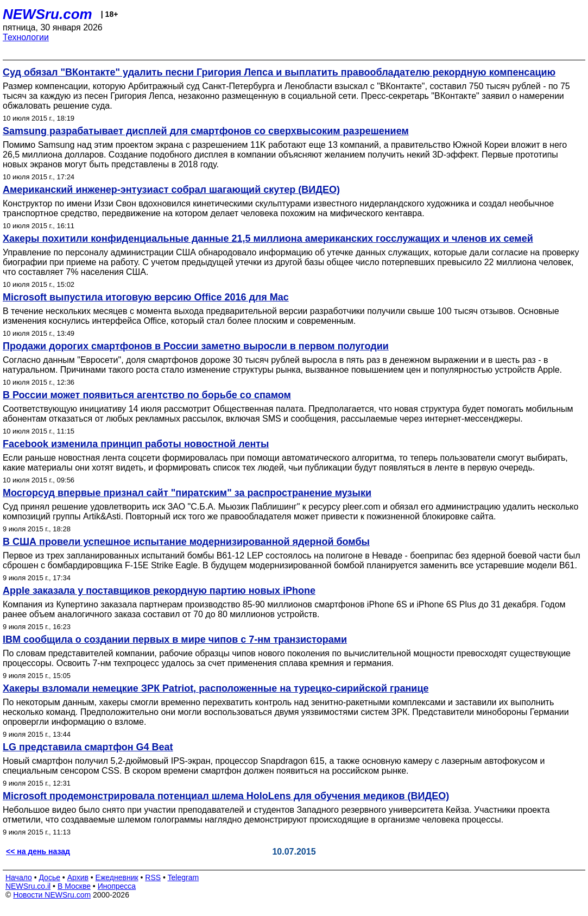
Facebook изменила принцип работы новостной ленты (136, 444)
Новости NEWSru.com (52, 895)
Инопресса (117, 886)
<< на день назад (38, 851)
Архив (78, 877)
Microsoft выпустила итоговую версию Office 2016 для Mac (146, 297)
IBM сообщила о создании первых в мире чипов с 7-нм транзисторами (175, 639)
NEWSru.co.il (28, 886)
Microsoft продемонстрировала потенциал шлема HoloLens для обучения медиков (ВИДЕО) (226, 796)
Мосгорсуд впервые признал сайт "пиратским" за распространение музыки (187, 493)
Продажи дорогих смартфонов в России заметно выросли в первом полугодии (196, 346)
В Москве (74, 886)
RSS (153, 877)
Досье (49, 877)
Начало (19, 877)
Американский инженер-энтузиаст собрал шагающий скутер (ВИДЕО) (171, 190)
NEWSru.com (48, 14)
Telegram (184, 877)
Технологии (26, 37)
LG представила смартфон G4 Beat (88, 747)
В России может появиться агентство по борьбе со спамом (147, 395)
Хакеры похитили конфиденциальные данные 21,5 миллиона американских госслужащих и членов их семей (268, 239)
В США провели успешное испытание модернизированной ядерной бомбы (186, 542)
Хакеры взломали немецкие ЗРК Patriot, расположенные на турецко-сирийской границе (216, 688)
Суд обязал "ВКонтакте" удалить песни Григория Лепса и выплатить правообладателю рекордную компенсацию (279, 72)
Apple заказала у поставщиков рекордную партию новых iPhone (159, 591)
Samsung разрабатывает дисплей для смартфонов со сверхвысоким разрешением (206, 131)
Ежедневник (117, 877)
